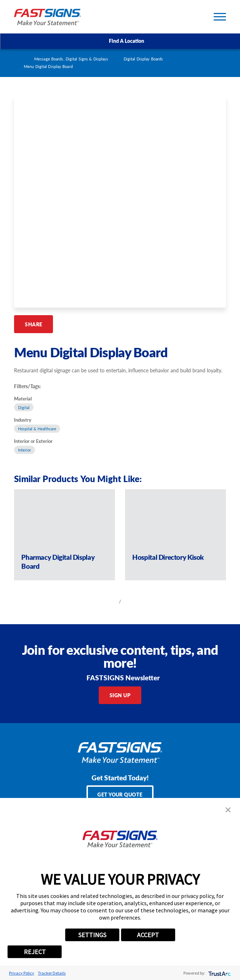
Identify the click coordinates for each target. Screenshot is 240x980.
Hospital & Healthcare (37, 429)
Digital (24, 407)
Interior (25, 450)
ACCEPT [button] (148, 935)
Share (34, 324)
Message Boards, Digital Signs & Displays (71, 59)
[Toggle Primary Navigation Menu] (220, 17)
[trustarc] (219, 973)
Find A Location (120, 41)
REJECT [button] (35, 952)
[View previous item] (109, 602)
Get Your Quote (120, 794)
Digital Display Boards (143, 59)
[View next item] (131, 602)
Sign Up (120, 695)
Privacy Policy (22, 973)
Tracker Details (52, 973)
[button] (228, 810)
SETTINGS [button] (92, 935)
